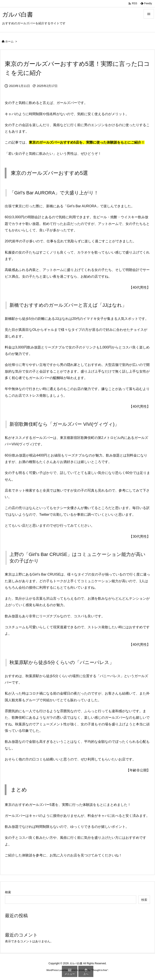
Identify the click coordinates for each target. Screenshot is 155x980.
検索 (8, 892)
